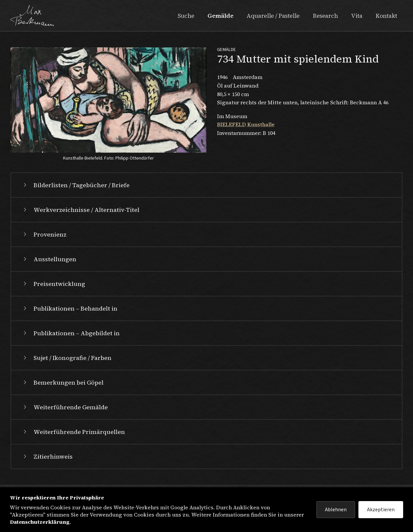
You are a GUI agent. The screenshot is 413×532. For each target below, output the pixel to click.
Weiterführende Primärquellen (73, 432)
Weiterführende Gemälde (65, 407)
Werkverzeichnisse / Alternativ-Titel (81, 210)
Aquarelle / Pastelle (273, 16)
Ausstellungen (49, 259)
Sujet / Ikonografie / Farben (67, 358)
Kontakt (386, 16)
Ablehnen (336, 510)
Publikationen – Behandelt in (70, 308)
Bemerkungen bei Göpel (63, 382)
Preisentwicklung (53, 284)
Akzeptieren (381, 510)
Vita (357, 16)
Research (325, 16)
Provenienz (44, 234)
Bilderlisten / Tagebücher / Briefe (76, 185)
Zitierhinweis (47, 456)
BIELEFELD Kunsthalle (246, 124)
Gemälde (220, 16)
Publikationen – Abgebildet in (71, 333)
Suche (186, 16)
